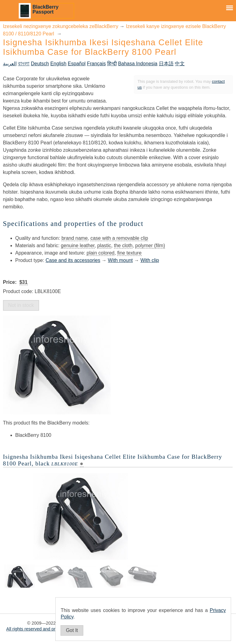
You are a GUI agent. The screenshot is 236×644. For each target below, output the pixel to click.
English (58, 64)
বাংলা (24, 64)
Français (96, 64)
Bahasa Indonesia (138, 64)
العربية (10, 64)
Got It (72, 630)
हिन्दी (112, 64)
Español (77, 64)
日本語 (166, 64)
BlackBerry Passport (46, 9)
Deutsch (40, 64)
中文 (180, 64)
